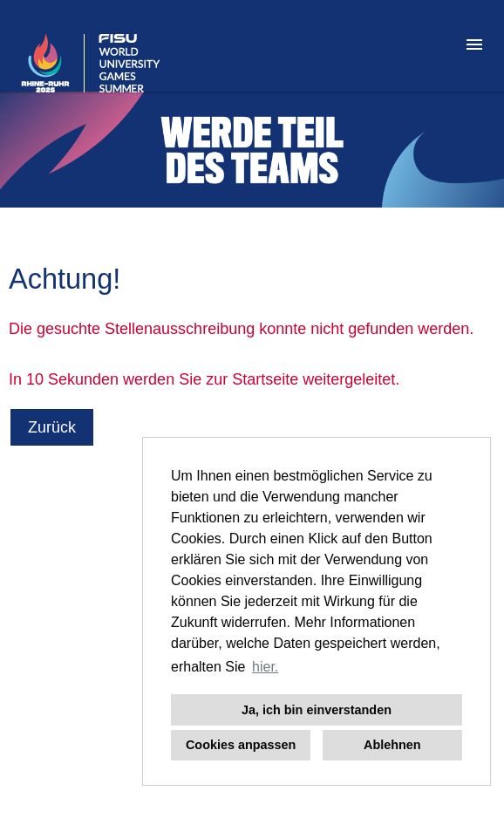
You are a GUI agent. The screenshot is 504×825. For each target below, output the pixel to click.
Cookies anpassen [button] (241, 745)
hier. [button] (265, 667)
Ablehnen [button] (392, 745)
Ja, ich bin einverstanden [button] (317, 710)
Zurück (52, 427)
